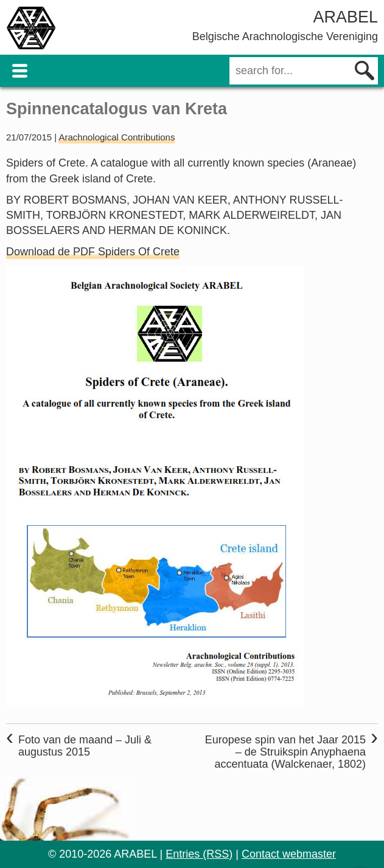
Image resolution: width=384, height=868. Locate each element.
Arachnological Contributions (117, 137)
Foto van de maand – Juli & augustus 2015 (85, 746)
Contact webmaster (289, 854)
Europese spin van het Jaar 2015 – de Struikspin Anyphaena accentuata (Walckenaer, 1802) (285, 752)
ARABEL (345, 17)
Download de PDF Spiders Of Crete (93, 252)
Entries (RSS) (199, 854)
